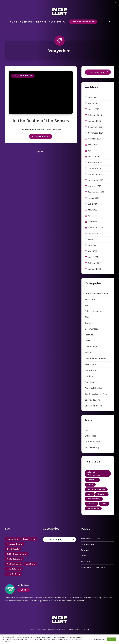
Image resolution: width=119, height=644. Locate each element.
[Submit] (108, 72)
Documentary (92, 329)
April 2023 (93, 216)
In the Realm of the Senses (41, 121)
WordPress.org (92, 447)
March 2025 (94, 109)
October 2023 (95, 186)
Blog (87, 317)
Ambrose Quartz (14, 544)
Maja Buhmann (14, 569)
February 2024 (95, 163)
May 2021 (92, 245)
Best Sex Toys (87, 544)
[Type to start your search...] (98, 72)
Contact (85, 550)
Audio (88, 305)
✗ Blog (13, 22)
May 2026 (93, 97)
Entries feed (91, 436)
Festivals (89, 335)
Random (89, 376)
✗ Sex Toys (55, 22)
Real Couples (91, 382)
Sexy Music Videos (93, 406)
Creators (89, 323)
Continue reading (41, 136)
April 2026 (93, 103)
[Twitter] (110, 22)
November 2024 (96, 133)
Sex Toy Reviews (93, 400)
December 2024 (96, 127)
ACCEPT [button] (112, 639)
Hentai (88, 353)
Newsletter (86, 562)
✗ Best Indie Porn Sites (33, 22)
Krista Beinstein (14, 559)
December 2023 (96, 174)
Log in (88, 430)
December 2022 (96, 222)
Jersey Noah (29, 539)
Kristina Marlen (14, 564)
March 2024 (94, 157)
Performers (90, 364)
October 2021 (94, 234)
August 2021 (94, 239)
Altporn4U (90, 299)
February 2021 (95, 263)
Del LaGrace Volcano (16, 554)
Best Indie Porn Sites (90, 538)
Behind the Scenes (94, 311)
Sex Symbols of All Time (96, 394)
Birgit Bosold (13, 549)
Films (87, 341)
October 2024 (95, 139)
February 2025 (95, 115)
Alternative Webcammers (97, 293)
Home (84, 556)
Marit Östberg (13, 574)
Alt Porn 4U (63, 629)
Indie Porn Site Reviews (96, 358)
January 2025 (94, 121)
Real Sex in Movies (23, 76)
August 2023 (94, 198)
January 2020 (94, 269)
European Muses (74, 629)
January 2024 (95, 168)
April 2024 (93, 151)
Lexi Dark (30, 564)
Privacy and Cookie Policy (93, 567)
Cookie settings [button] (99, 639)
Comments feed (93, 442)
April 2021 (93, 251)
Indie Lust (23, 585)
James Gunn (12, 539)
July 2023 (92, 204)
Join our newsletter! (83, 22)
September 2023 (96, 192)
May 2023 (93, 210)
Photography (91, 370)
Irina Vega (48, 629)
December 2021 (95, 228)
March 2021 (93, 257)
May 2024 (93, 145)
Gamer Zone (91, 347)
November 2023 (96, 180)
